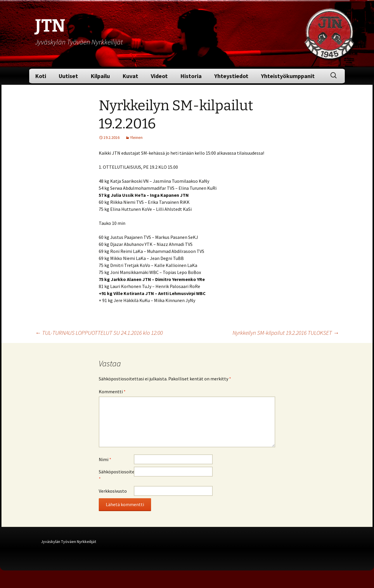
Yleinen (136, 137)
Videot (159, 76)
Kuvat (130, 76)
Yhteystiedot (231, 76)
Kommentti (112, 392)
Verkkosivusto (113, 491)
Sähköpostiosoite (116, 475)
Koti (41, 76)
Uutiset (68, 76)
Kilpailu (100, 76)
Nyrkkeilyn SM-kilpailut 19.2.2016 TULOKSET (286, 333)
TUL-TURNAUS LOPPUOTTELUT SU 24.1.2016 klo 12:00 (99, 333)
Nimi (105, 459)
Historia (191, 76)
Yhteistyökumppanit (288, 76)
